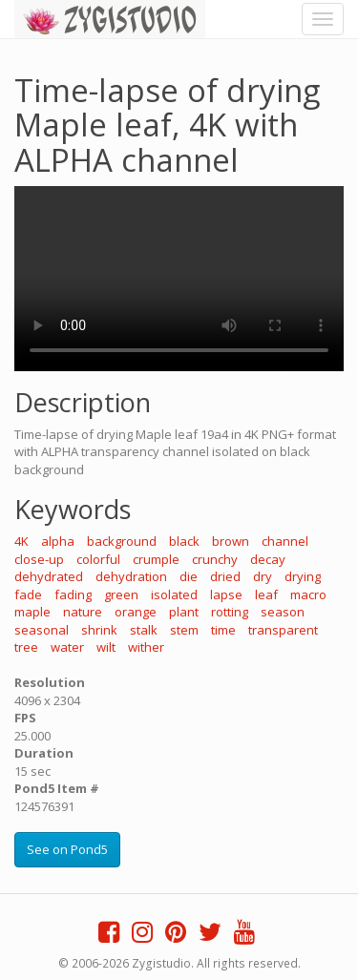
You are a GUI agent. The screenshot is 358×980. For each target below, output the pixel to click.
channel (285, 541)
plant (184, 612)
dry (263, 576)
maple (32, 612)
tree (26, 647)
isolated (174, 594)
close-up (39, 559)
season (283, 612)
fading (73, 594)
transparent (283, 630)
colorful (98, 559)
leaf (266, 594)
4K (21, 541)
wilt (106, 647)
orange (136, 612)
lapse (226, 594)
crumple (156, 559)
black (184, 541)
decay (268, 559)
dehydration (131, 576)
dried (225, 576)
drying (303, 576)
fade (28, 594)
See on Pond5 (67, 849)
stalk (144, 630)
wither (146, 647)
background (122, 541)
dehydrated (49, 576)
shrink (99, 630)
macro (308, 594)
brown (231, 541)
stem (184, 630)
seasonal (42, 630)
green (121, 594)
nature (83, 612)
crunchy (215, 559)
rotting (230, 612)
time (223, 630)
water (67, 647)
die (189, 576)
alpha (58, 541)
